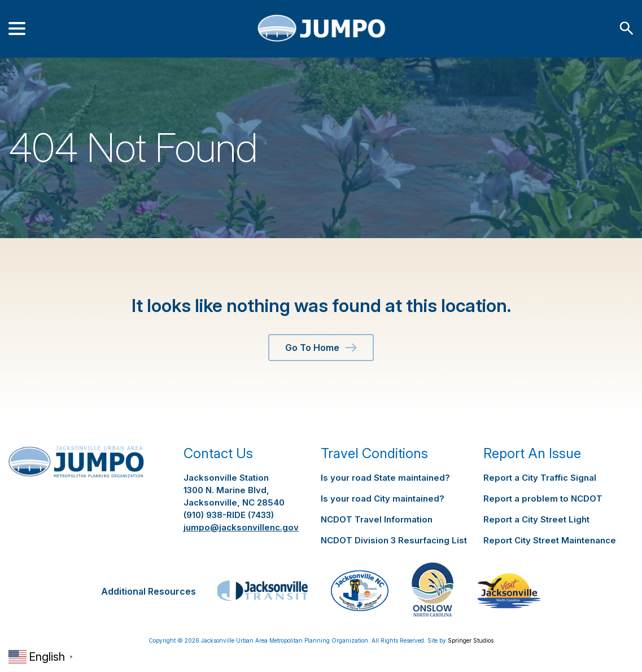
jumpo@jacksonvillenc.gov (241, 527)
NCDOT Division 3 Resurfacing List (394, 540)
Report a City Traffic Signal (540, 478)
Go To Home (321, 348)
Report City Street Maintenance (550, 540)
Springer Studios (471, 640)
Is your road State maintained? (385, 478)
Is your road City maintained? (383, 498)
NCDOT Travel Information (377, 519)
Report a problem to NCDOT (543, 498)
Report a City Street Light (536, 519)
